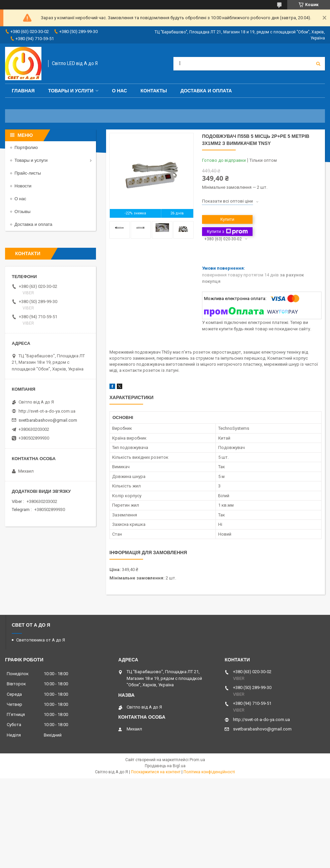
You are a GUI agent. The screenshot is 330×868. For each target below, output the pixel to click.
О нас (119, 91)
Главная (23, 91)
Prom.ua (197, 760)
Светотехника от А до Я (41, 640)
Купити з (227, 232)
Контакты (154, 91)
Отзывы (23, 212)
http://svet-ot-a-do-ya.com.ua (47, 411)
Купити (227, 219)
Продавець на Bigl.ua (165, 766)
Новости (23, 186)
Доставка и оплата (206, 91)
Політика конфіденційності (209, 772)
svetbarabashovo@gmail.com (48, 420)
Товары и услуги (71, 91)
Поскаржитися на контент (156, 772)
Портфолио (26, 147)
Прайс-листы (28, 173)
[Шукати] (318, 64)
